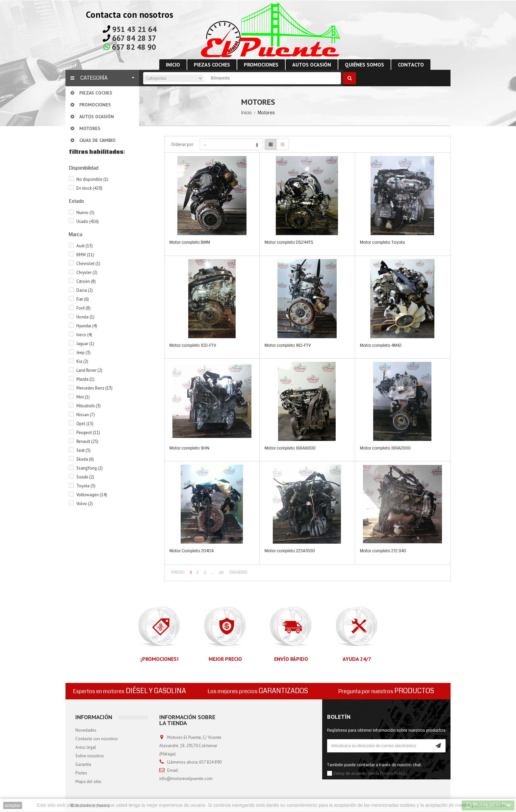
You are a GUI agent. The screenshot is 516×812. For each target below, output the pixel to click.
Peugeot (88, 433)
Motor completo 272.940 (383, 551)
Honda (85, 317)
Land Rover (89, 370)
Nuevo (85, 213)
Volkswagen (92, 495)
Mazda (85, 379)
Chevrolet (88, 264)
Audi (85, 246)
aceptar (13, 805)
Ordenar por (182, 144)
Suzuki (85, 477)
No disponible (92, 179)
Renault (87, 441)
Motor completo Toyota (382, 242)
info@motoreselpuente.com (186, 779)
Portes (81, 773)
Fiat (83, 299)
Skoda (85, 459)
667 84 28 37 (134, 38)
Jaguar (85, 344)
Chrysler (87, 272)
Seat (83, 450)
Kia (82, 361)
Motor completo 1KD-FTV (288, 345)
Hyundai (87, 326)
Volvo (85, 504)
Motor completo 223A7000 (290, 551)
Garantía (83, 764)
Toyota (86, 486)
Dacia (85, 290)
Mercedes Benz (94, 388)
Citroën (86, 281)
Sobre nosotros (90, 756)
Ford (83, 308)
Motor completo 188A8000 (290, 448)
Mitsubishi (89, 406)
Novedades (86, 730)
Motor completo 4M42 (381, 345)
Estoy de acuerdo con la (357, 773)
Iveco (84, 335)
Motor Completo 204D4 (192, 551)
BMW (85, 255)
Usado (88, 221)
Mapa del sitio (88, 782)
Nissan (86, 415)
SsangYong (90, 468)
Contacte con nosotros (97, 739)
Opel (85, 424)
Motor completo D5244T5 (289, 242)
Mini (83, 397)
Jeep (83, 352)
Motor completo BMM (190, 242)
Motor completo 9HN (189, 448)
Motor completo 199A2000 (385, 448)
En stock (89, 188)
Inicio (246, 113)
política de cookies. (490, 805)
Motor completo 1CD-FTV (193, 345)
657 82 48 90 (134, 47)
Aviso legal (86, 747)
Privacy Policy (393, 773)
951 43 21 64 (134, 29)
